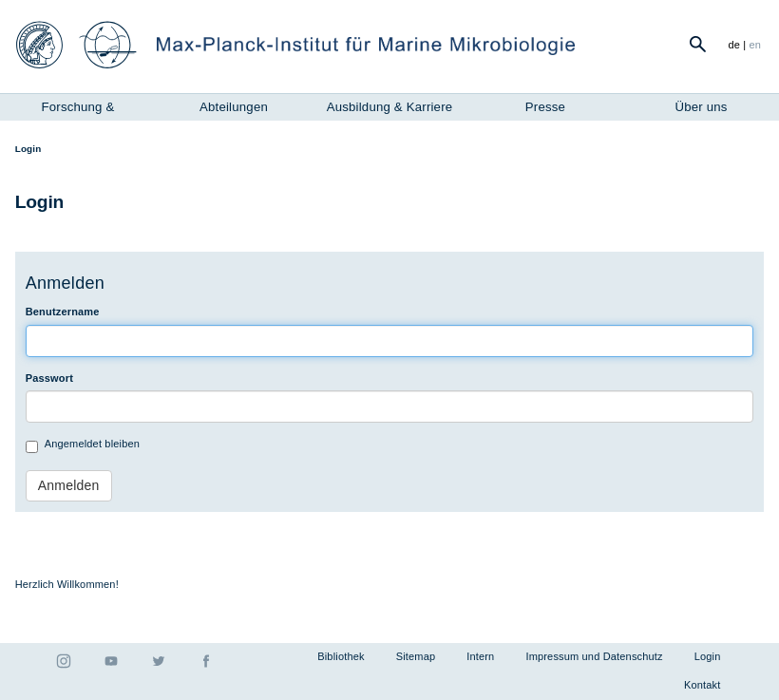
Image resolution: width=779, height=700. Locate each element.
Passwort (49, 378)
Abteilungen (234, 107)
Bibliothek (341, 656)
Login (708, 656)
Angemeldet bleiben (83, 445)
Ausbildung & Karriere (390, 107)
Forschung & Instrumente (77, 109)
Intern (480, 656)
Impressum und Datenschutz (594, 656)
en (756, 45)
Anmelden (69, 485)
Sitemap (416, 656)
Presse (545, 107)
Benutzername (63, 312)
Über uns (701, 107)
